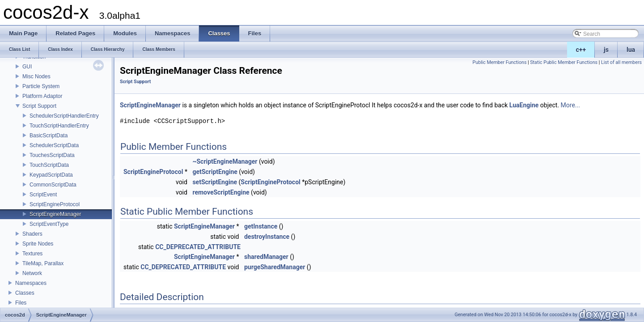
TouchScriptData (49, 165)
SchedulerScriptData (54, 145)
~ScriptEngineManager (225, 161)
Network (32, 273)
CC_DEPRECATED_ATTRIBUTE (198, 247)
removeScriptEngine (221, 192)
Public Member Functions (500, 62)
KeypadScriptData (51, 175)
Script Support (39, 106)
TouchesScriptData (52, 155)
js (606, 50)
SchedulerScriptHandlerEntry (64, 116)
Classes (25, 293)
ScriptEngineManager (55, 214)
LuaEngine (524, 105)
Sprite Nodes (38, 244)
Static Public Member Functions (564, 62)
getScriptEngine (215, 172)
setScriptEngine (215, 182)
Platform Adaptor (42, 96)
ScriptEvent (43, 195)
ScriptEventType (49, 224)
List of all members (621, 62)
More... (570, 105)
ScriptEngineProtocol (55, 204)
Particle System (41, 86)
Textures (32, 254)
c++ (581, 50)
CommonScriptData (53, 185)
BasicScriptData (49, 136)
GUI (27, 67)
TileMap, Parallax (43, 263)
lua (631, 50)
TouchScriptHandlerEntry (59, 126)
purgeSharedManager (275, 267)
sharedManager (266, 257)
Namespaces (31, 283)
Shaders (32, 234)
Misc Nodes (36, 76)
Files (21, 303)
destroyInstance (267, 237)
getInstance (261, 226)
